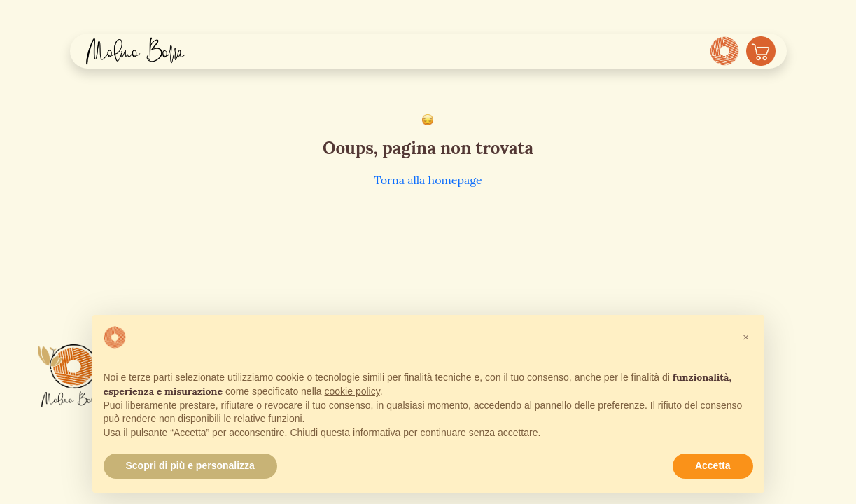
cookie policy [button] (352, 391)
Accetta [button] (713, 465)
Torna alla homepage (428, 180)
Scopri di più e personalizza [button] (190, 465)
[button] (746, 337)
